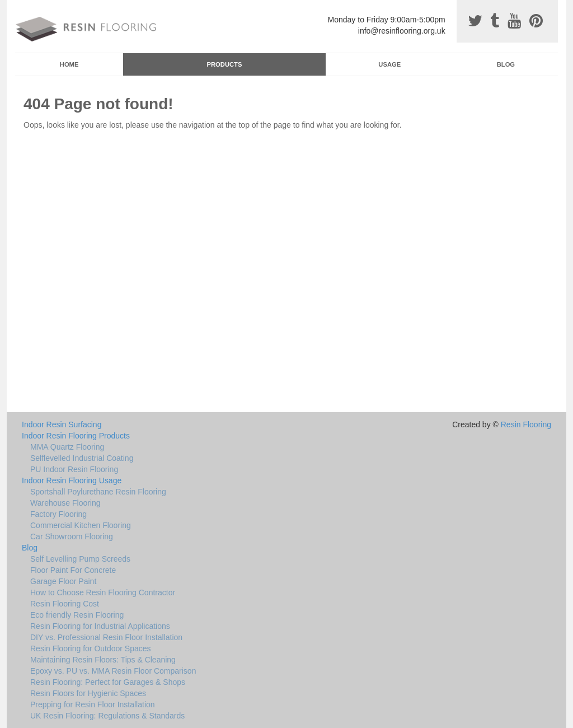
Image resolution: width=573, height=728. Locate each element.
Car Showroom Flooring (72, 536)
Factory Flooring (58, 514)
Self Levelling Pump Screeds (80, 559)
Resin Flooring (526, 424)
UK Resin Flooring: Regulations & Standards (107, 716)
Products (225, 64)
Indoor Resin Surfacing (62, 424)
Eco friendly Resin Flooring (77, 615)
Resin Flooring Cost (65, 604)
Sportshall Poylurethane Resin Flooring (98, 492)
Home (69, 64)
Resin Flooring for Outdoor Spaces (91, 648)
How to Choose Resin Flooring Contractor (103, 592)
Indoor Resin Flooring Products (76, 436)
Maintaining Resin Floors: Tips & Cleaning (103, 660)
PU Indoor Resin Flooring (74, 469)
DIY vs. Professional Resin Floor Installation (106, 637)
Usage (389, 64)
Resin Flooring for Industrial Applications (100, 626)
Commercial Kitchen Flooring (81, 525)
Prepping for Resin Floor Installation (93, 704)
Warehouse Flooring (65, 503)
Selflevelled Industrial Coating (82, 458)
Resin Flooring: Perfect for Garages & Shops (108, 682)
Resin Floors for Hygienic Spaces (88, 693)
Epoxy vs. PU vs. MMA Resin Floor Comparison (113, 671)
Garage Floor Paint (63, 581)
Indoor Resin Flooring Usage (72, 480)
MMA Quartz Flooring (67, 447)
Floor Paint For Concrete (73, 570)
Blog (506, 64)
